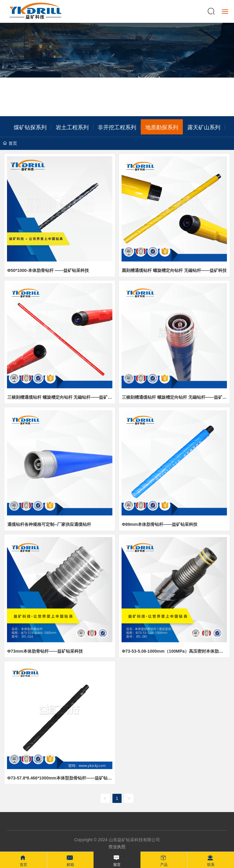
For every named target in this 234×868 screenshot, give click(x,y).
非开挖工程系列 (117, 127)
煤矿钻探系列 (30, 127)
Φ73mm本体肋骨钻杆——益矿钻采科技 (45, 651)
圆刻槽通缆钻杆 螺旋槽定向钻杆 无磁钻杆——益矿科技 (174, 270)
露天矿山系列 (204, 127)
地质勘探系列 (162, 127)
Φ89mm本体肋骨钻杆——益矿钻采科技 (160, 524)
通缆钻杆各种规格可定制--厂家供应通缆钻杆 (49, 524)
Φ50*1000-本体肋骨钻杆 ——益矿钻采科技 (48, 270)
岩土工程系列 (72, 127)
